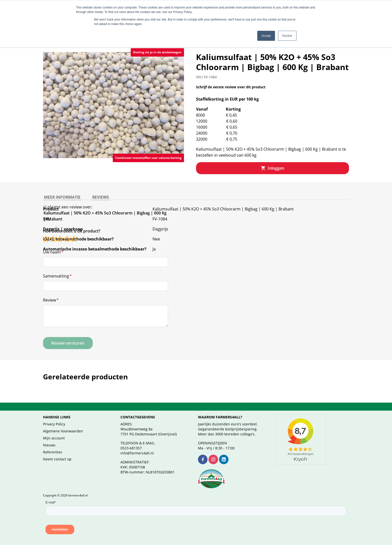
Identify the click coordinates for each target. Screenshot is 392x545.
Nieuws (49, 439)
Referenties (53, 446)
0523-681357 (131, 442)
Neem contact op (57, 453)
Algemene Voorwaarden (63, 425)
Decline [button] (287, 36)
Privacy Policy (54, 418)
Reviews (98, 189)
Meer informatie (61, 189)
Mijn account (54, 432)
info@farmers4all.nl (137, 447)
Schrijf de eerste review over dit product (231, 81)
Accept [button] (266, 36)
